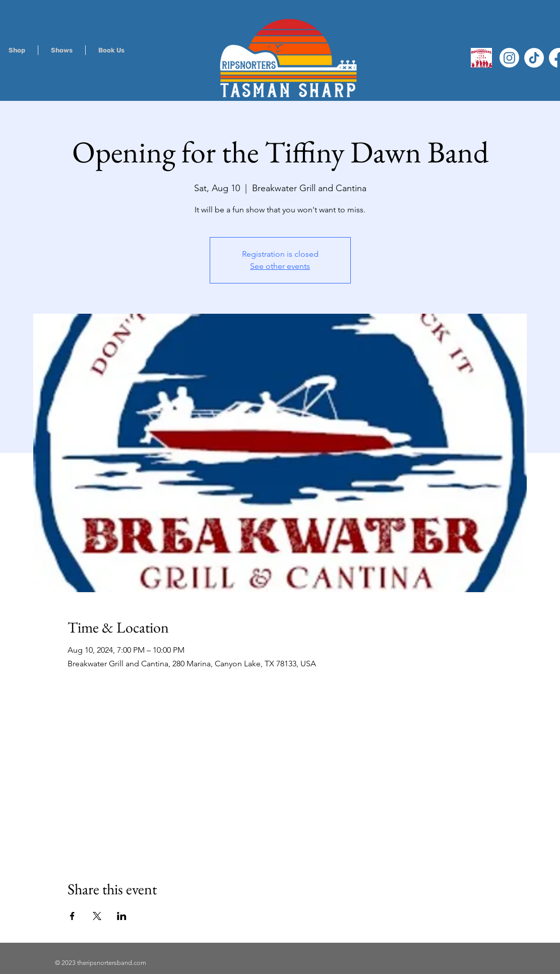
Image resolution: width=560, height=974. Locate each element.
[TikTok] (534, 58)
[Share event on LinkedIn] (122, 916)
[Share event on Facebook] (72, 916)
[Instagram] (509, 58)
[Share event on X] (97, 916)
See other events (280, 266)
